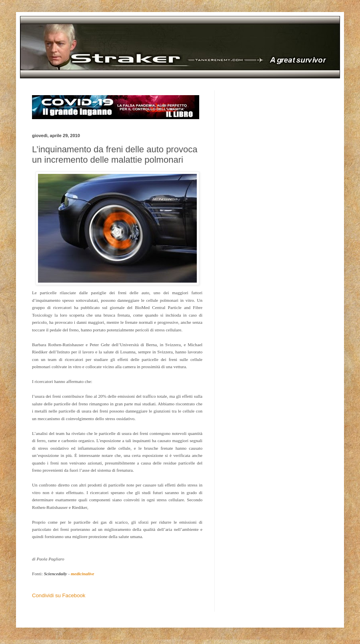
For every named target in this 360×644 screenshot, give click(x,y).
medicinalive (83, 574)
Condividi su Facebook (59, 595)
